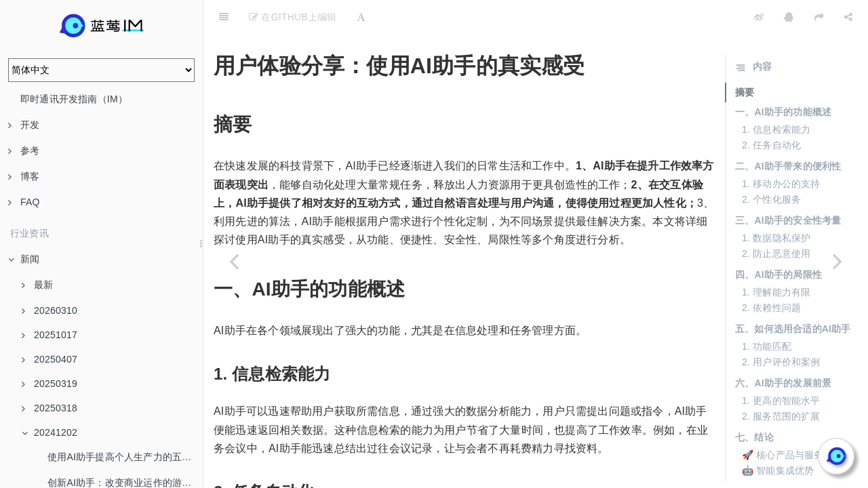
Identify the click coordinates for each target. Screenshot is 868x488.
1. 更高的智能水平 (781, 367)
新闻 (24, 259)
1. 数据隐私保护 (776, 204)
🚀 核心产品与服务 (783, 421)
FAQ (24, 202)
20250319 (50, 384)
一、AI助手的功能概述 (783, 78)
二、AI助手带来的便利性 (788, 132)
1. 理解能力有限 (776, 258)
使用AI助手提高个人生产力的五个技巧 (125, 457)
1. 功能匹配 (767, 312)
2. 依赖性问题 (771, 274)
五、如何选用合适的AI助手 (793, 295)
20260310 (50, 310)
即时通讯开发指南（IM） (74, 99)
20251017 (50, 335)
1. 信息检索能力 (776, 96)
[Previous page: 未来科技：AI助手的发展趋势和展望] (234, 261)
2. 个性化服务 (771, 165)
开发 (24, 125)
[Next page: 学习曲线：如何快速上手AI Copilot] (837, 261)
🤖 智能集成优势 (778, 436)
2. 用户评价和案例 (781, 328)
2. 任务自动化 (771, 111)
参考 (24, 150)
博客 (24, 176)
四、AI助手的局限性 (778, 241)
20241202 (50, 432)
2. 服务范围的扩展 (781, 382)
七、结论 (754, 403)
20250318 (50, 408)
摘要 (745, 58)
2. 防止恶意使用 (776, 220)
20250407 (50, 359)
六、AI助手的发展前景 (783, 349)
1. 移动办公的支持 (781, 150)
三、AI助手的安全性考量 (788, 186)
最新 (37, 285)
